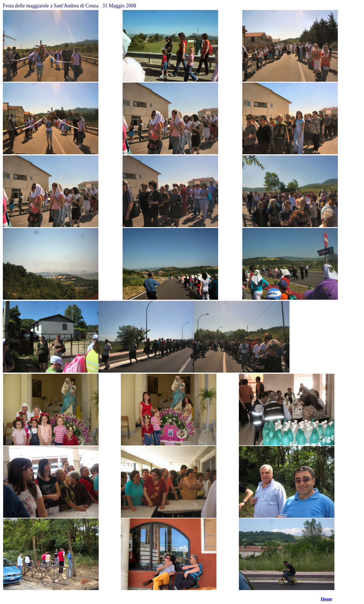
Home (327, 599)
